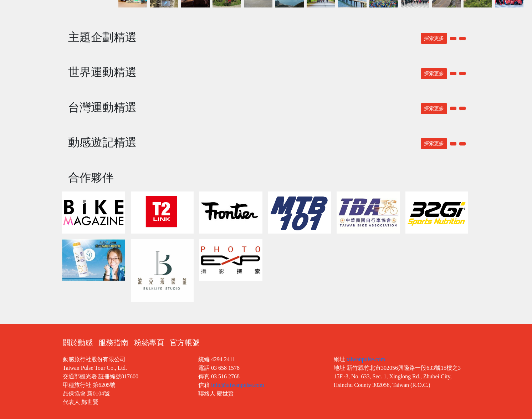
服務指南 (113, 343)
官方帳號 (185, 343)
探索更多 (434, 38)
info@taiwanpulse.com (237, 385)
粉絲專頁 (149, 343)
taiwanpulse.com (366, 359)
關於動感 (78, 343)
